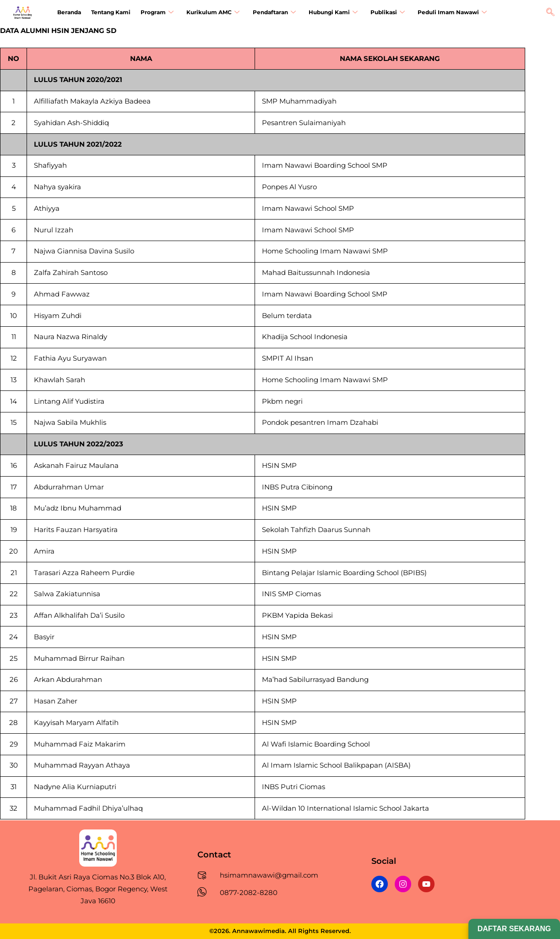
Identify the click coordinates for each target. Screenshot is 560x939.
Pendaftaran (270, 13)
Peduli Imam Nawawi (445, 13)
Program (155, 13)
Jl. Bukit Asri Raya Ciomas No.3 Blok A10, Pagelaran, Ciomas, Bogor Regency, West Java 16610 (98, 888)
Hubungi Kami (328, 13)
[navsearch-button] (550, 13)
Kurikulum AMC (210, 13)
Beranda (69, 13)
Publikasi (381, 13)
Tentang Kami (109, 13)
